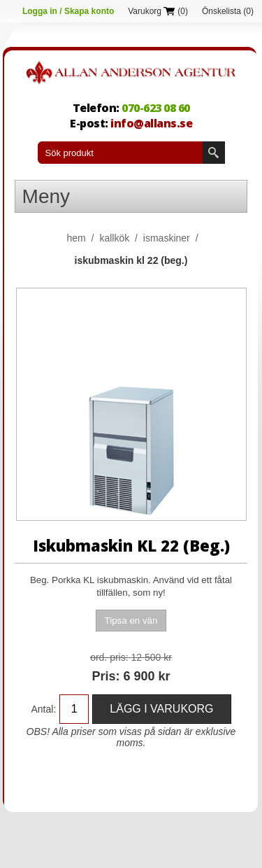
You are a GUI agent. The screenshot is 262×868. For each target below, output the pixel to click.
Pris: (105, 676)
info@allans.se (151, 123)
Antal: (44, 709)
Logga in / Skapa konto (68, 11)
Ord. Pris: (109, 657)
